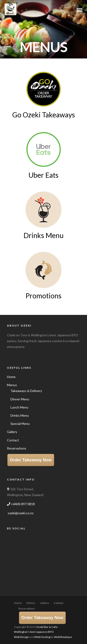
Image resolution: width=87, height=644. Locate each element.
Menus (12, 385)
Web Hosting (42, 637)
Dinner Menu (20, 399)
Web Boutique (63, 637)
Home (11, 377)
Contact (13, 440)
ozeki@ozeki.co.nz (20, 513)
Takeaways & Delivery (26, 391)
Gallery (12, 432)
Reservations (17, 448)
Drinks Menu (20, 415)
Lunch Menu (19, 407)
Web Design (21, 637)
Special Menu (20, 424)
